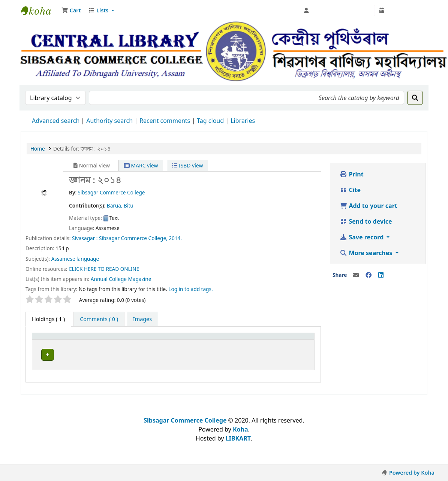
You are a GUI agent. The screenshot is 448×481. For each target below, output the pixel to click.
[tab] (99, 319)
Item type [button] (48, 340)
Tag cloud (210, 121)
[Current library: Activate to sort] (132, 339)
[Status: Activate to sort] (250, 339)
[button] (71, 10)
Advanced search (56, 121)
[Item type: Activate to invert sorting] (62, 339)
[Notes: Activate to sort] (292, 339)
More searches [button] (367, 253)
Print (351, 174)
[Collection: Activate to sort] (202, 339)
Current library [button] (115, 340)
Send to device (366, 221)
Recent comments (165, 121)
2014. (175, 238)
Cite (350, 190)
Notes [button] (281, 340)
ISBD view (187, 165)
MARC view (141, 165)
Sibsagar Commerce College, (133, 238)
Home (38, 149)
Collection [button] (190, 340)
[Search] (415, 98)
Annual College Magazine (121, 279)
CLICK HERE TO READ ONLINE (104, 269)
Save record (362, 237)
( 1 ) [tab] (48, 319)
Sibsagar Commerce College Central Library (40, 10)
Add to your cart (369, 206)
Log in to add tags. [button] (190, 289)
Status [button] (243, 340)
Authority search (109, 121)
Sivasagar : (85, 238)
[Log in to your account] (337, 10)
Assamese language (75, 259)
